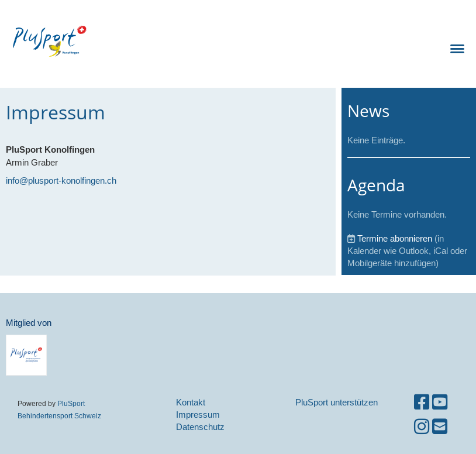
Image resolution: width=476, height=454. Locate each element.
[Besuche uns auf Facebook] (422, 402)
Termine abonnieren (395, 238)
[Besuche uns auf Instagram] (422, 427)
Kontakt (191, 402)
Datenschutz (200, 427)
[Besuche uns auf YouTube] (440, 402)
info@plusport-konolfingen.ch (61, 180)
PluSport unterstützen (337, 402)
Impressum (198, 415)
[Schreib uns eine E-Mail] (440, 427)
